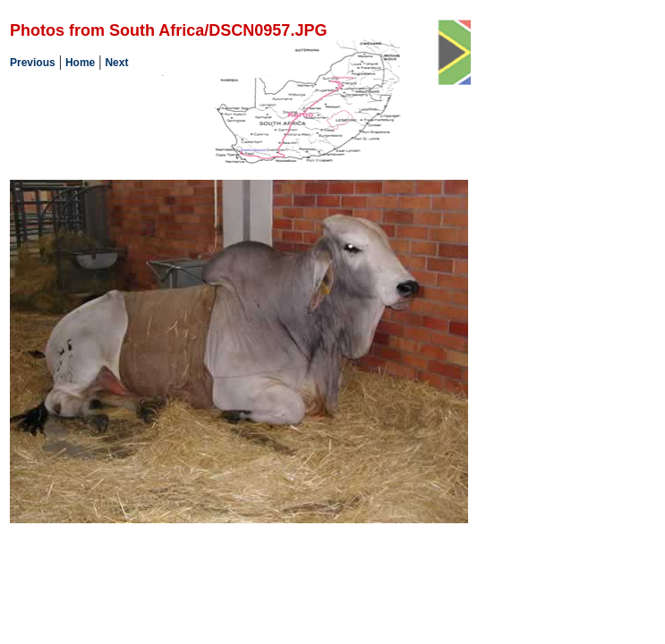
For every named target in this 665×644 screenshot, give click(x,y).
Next (116, 63)
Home (80, 63)
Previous (33, 63)
